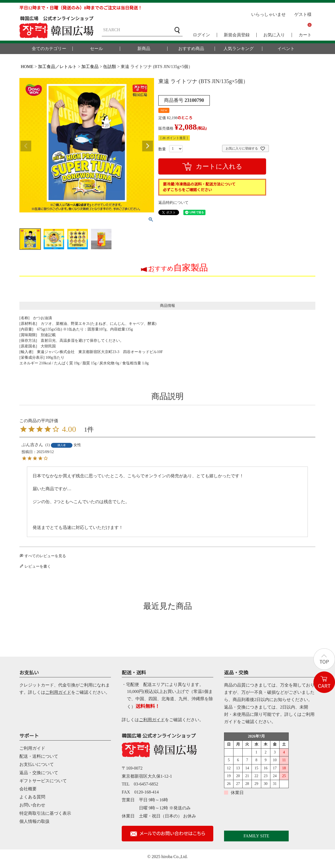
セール (96, 49)
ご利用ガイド (58, 692)
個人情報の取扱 (34, 821)
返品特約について (173, 203)
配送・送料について (39, 756)
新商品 (144, 49)
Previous (26, 146)
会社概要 (28, 789)
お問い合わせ (32, 805)
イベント (286, 49)
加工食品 (90, 67)
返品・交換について (39, 773)
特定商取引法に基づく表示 (45, 813)
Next (148, 146)
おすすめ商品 (191, 49)
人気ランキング (239, 49)
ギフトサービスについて (43, 781)
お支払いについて (37, 764)
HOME (27, 67)
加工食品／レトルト (57, 67)
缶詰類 (110, 67)
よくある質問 (32, 797)
